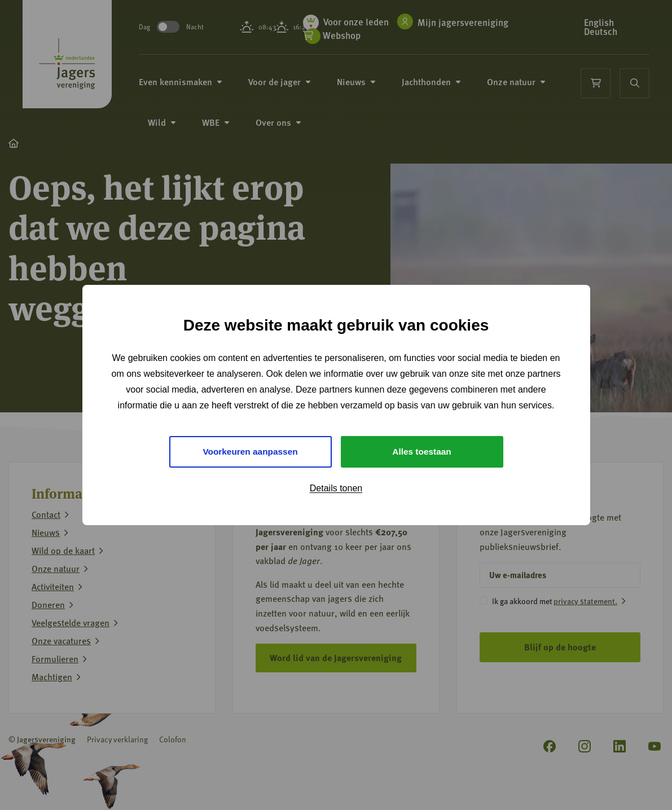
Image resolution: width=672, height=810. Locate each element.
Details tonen (336, 489)
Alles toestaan (421, 452)
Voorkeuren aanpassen (250, 452)
